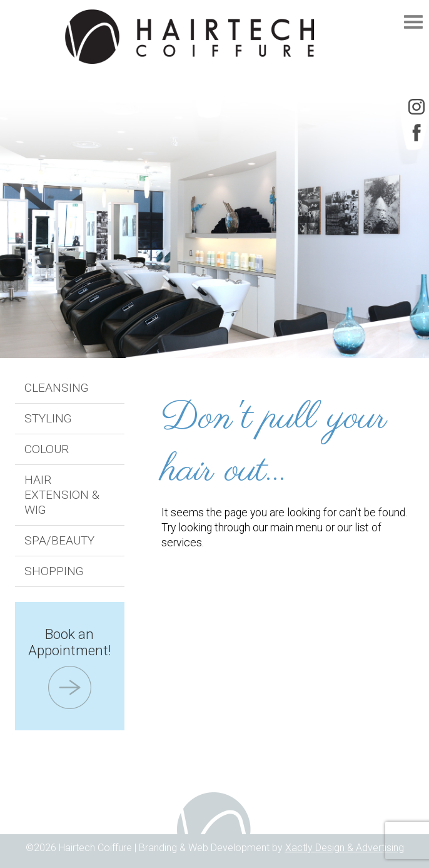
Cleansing (57, 388)
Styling (48, 418)
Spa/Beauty (59, 540)
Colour (47, 449)
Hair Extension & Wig (62, 495)
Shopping (54, 571)
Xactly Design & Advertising (345, 848)
